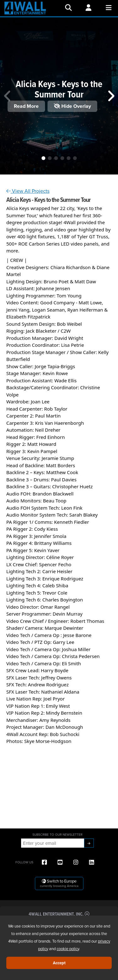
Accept (59, 963)
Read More (26, 106)
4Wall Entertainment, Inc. (59, 914)
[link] (18, 208)
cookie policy (68, 949)
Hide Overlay (72, 106)
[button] (43, 158)
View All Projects (28, 191)
